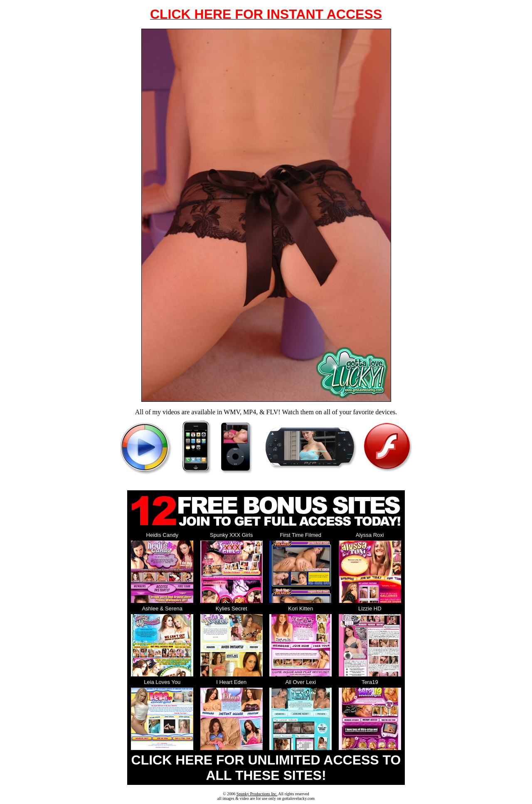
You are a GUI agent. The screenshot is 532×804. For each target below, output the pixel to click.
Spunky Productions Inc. (257, 794)
